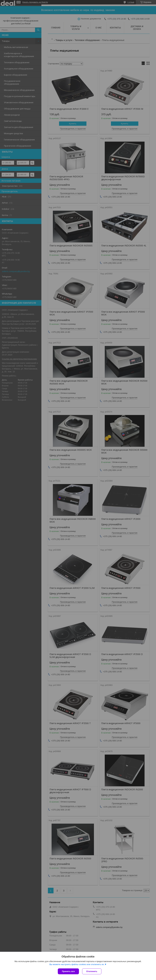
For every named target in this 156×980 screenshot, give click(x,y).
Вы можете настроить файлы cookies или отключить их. (77, 964)
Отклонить (92, 971)
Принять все (68, 971)
